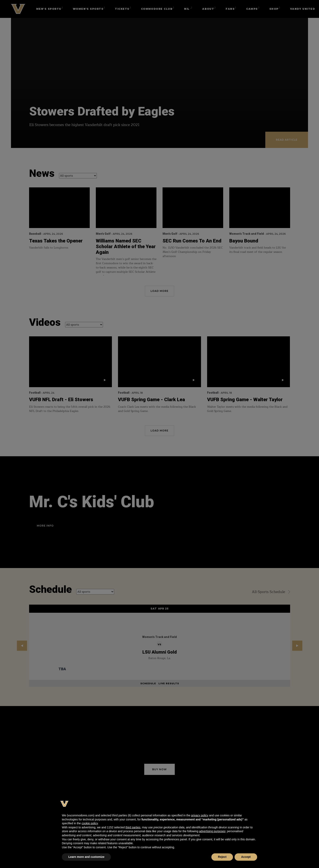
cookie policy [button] (90, 823)
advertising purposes (212, 831)
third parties (133, 827)
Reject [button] (222, 857)
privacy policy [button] (200, 815)
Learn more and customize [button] (86, 857)
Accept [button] (246, 857)
